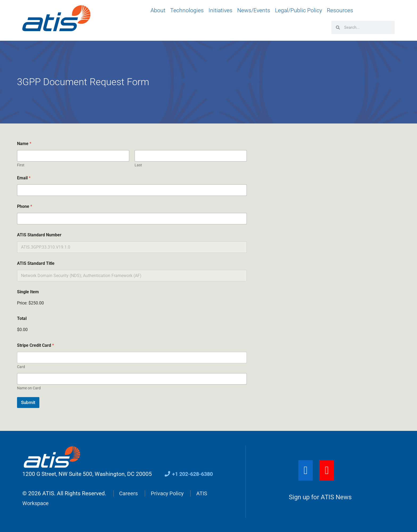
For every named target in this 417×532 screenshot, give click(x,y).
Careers (129, 493)
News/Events (254, 10)
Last (138, 165)
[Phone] (132, 219)
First (21, 165)
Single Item (28, 292)
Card (21, 367)
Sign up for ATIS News (320, 497)
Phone (25, 206)
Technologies (187, 10)
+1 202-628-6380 (190, 474)
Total (22, 318)
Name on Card (29, 388)
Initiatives (220, 10)
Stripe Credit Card (36, 345)
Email (24, 178)
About (158, 10)
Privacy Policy (168, 493)
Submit (28, 402)
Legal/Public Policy (299, 10)
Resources (340, 10)
